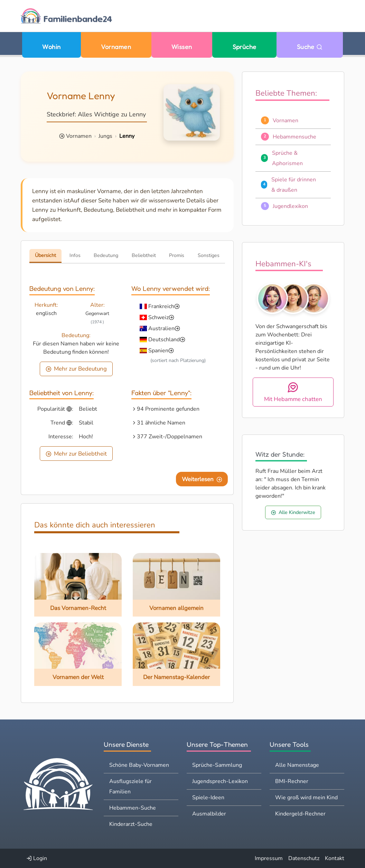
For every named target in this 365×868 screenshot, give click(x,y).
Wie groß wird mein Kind (306, 798)
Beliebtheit (144, 255)
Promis (177, 255)
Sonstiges (209, 255)
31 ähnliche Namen (161, 423)
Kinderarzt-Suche (131, 824)
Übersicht (45, 255)
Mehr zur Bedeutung (76, 369)
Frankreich (161, 306)
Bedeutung (106, 255)
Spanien (158, 351)
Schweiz (158, 317)
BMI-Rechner (292, 781)
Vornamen (116, 47)
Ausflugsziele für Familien (130, 786)
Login (37, 858)
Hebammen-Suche (133, 808)
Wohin (51, 47)
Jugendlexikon (290, 206)
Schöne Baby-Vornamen (139, 765)
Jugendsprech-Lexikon (220, 781)
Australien (161, 328)
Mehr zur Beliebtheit (76, 454)
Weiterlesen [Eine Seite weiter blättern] (202, 479)
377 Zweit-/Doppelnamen (170, 437)
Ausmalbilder (209, 814)
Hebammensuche (294, 137)
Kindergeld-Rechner (300, 814)
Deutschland (164, 340)
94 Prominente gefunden (168, 409)
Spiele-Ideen (208, 798)
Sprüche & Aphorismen (287, 158)
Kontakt (335, 858)
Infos (75, 255)
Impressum (269, 858)
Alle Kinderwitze (293, 512)
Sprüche (245, 47)
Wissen (182, 47)
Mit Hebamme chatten (293, 392)
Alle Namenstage (297, 765)
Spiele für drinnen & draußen (294, 185)
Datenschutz (304, 858)
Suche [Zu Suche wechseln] (310, 47)
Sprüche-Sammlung (217, 765)
